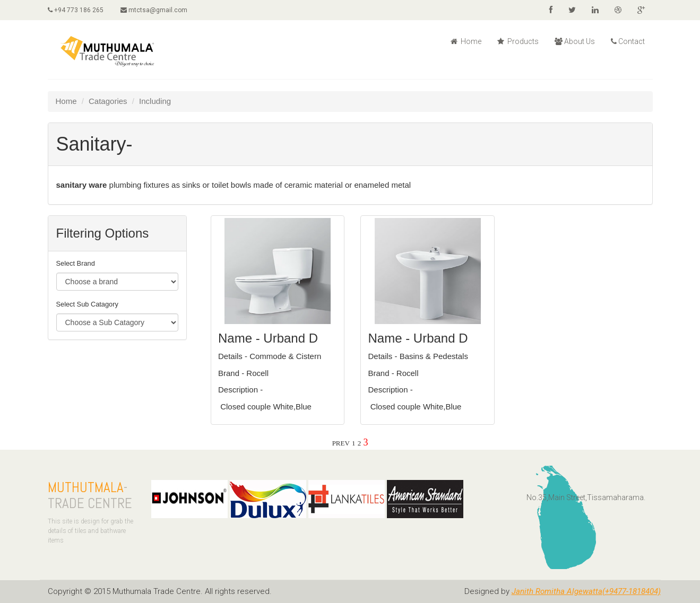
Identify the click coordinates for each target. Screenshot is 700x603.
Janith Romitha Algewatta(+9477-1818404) (586, 591)
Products (518, 41)
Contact (628, 41)
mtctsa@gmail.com (154, 10)
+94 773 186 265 (76, 10)
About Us (575, 41)
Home (466, 41)
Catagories (108, 101)
